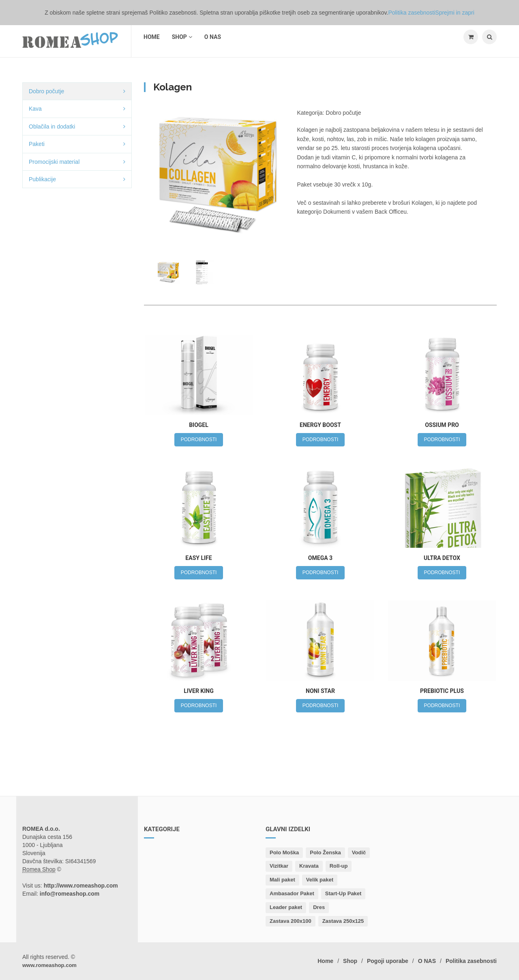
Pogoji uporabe (388, 961)
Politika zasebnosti (471, 961)
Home (152, 37)
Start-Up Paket (343, 893)
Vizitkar (279, 866)
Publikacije (42, 179)
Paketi (37, 144)
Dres (319, 907)
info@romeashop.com (70, 894)
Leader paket (286, 907)
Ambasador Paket (292, 893)
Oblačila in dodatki (52, 127)
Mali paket (282, 880)
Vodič (359, 852)
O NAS (213, 37)
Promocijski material (54, 162)
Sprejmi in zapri (455, 13)
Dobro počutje (46, 91)
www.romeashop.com (49, 965)
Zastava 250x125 (343, 921)
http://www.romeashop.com (81, 886)
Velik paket (320, 880)
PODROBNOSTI (199, 440)
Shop (182, 37)
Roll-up (339, 866)
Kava (35, 109)
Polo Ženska (325, 852)
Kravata (309, 866)
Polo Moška (284, 852)
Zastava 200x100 (291, 921)
